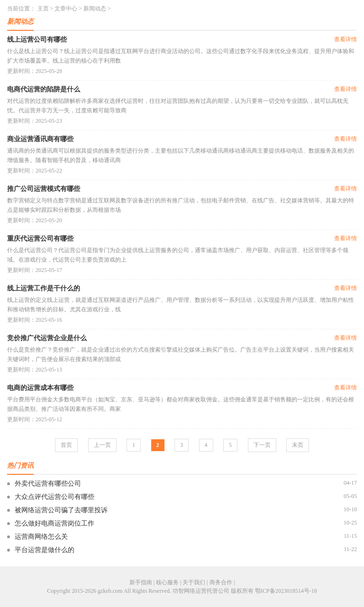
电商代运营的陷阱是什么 (44, 89)
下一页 (262, 445)
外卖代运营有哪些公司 (48, 484)
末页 (298, 445)
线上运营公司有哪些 (37, 40)
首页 (66, 445)
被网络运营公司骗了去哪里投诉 (61, 510)
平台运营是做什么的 (45, 550)
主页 (43, 9)
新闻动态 (95, 9)
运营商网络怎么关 (41, 537)
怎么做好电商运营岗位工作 (55, 523)
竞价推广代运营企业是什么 (47, 338)
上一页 (102, 445)
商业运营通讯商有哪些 (40, 139)
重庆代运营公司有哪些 (40, 239)
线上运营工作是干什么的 (44, 288)
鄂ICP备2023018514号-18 (286, 591)
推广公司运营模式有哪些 (44, 189)
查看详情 (346, 39)
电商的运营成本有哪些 (40, 388)
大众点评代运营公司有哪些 (55, 497)
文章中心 (66, 9)
